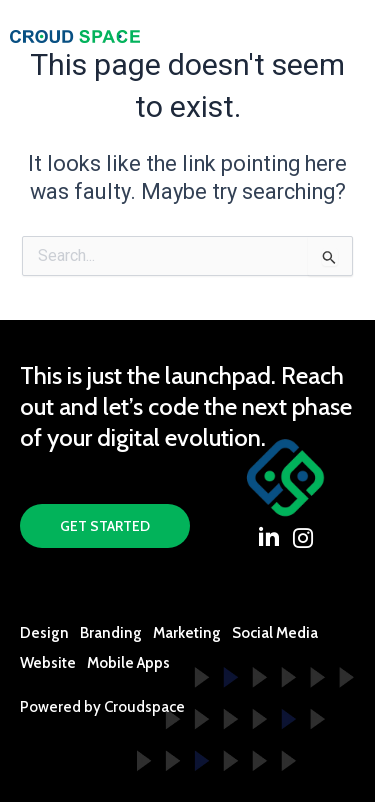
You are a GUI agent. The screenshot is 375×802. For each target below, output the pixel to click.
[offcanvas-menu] (348, 35)
